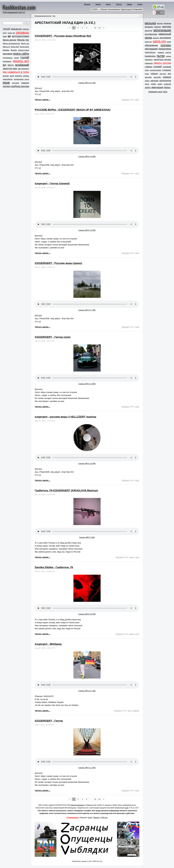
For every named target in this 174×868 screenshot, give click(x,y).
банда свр (25, 44)
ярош (167, 87)
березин (14, 50)
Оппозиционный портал (43, 16)
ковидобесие (8, 79)
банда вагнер (10, 40)
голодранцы (8, 58)
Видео (98, 4)
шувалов (167, 84)
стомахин (167, 70)
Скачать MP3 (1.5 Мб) (87, 230)
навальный (165, 34)
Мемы (129, 4)
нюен (169, 42)
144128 (6, 29)
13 (95, 28)
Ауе (54, 16)
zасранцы (22, 33)
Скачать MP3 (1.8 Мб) (87, 384)
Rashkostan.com (19, 7)
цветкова (154, 81)
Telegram (96, 818)
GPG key (104, 818)
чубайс (153, 84)
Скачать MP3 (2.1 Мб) (87, 83)
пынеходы (150, 56)
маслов (160, 23)
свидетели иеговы (162, 59)
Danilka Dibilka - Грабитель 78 (54, 567)
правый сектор (164, 52)
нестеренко (165, 38)
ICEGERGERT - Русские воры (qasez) (58, 263)
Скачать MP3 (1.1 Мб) (87, 691)
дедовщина (7, 61)
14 (99, 28)
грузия (16, 58)
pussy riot (11, 33)
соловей (157, 67)
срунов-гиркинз (156, 70)
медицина (149, 27)
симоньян (149, 63)
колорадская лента (21, 79)
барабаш (6, 50)
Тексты (119, 4)
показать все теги (158, 92)
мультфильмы (151, 34)
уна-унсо (163, 74)
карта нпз (159, 41)
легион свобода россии (16, 86)
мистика (167, 27)
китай (12, 76)
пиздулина (165, 49)
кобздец (26, 76)
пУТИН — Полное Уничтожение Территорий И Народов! (117, 9)
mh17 (5, 33)
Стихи (140, 4)
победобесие (150, 52)
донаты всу (21, 61)
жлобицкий (22, 65)
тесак (147, 74)
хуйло (147, 81)
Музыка (87, 4)
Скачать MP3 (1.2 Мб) (87, 768)
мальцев (150, 23)
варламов (8, 54)
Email (90, 818)
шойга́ (160, 84)
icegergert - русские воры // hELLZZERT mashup (66, 417)
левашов (25, 83)
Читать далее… (43, 100)
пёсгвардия (151, 49)
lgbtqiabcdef (16, 29)
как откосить (23, 69)
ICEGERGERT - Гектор (49, 721)
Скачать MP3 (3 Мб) (87, 537)
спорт (147, 70)
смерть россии (162, 63)
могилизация (162, 30)
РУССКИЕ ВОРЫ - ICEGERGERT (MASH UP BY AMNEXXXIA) (73, 110)
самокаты (149, 60)
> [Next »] (104, 28)
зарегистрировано (77, 805)
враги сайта (21, 53)
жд (4, 65)
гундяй (25, 57)
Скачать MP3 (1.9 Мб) (87, 157)
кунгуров (15, 83)
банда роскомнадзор (11, 43)
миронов (158, 27)
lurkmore (26, 29)
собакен (149, 67)
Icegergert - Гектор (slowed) (52, 183)
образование (151, 45)
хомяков (167, 77)
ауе (9, 36)
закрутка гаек (10, 69)
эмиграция (157, 87)
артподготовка (20, 36)
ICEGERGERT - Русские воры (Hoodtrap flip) (63, 36)
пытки (161, 56)
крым (6, 83)
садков (168, 56)
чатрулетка (165, 81)
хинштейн (157, 77)
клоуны (18, 76)
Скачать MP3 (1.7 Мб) (87, 310)
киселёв (6, 76)
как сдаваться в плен (16, 72)
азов (5, 36)
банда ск (6, 47)
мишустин (149, 31)
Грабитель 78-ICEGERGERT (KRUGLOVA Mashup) (66, 490)
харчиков (148, 77)
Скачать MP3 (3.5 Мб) (87, 614)
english (135, 711)
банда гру (23, 40)
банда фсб (15, 47)
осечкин (166, 45)
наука (148, 38)
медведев (167, 23)
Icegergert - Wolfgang (48, 644)
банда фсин (24, 47)
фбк (169, 74)
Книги (108, 4)
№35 (126, 808)
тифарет (154, 74)
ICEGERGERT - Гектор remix (53, 337)
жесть (11, 65)
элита (148, 87)
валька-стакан (24, 50)
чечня (147, 84)
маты (132, 557)
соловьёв (167, 67)
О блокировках (72, 818)
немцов (156, 38)
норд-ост (148, 42)
